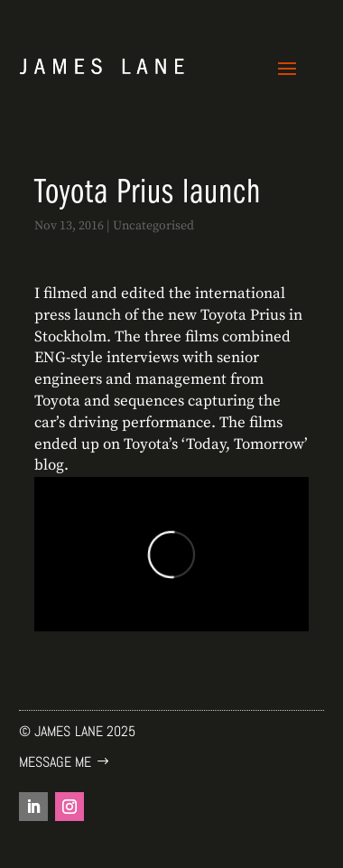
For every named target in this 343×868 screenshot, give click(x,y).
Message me (55, 762)
